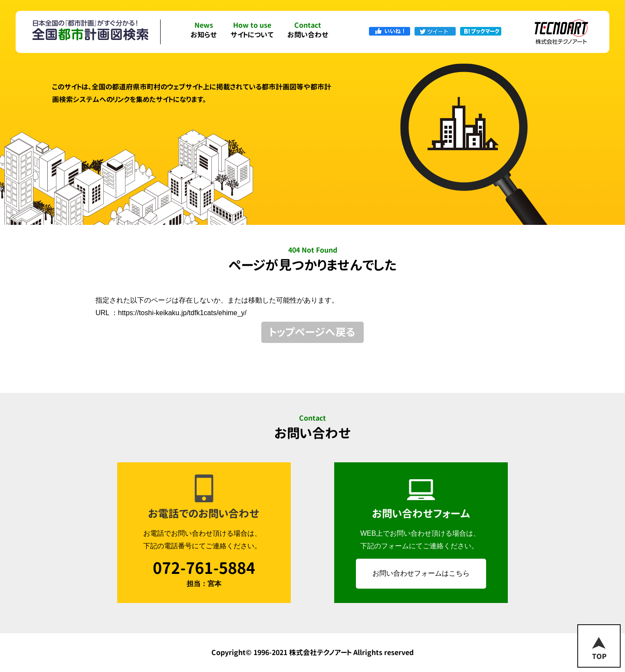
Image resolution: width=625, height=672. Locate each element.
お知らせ (204, 31)
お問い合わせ (308, 31)
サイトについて (252, 31)
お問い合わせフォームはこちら (421, 573)
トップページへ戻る (312, 332)
